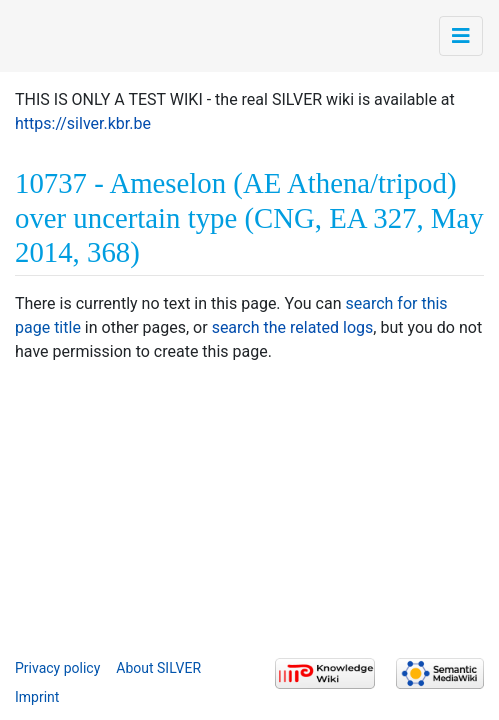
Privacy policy (57, 668)
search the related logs (293, 327)
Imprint (37, 697)
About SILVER (158, 668)
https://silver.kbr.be (83, 123)
